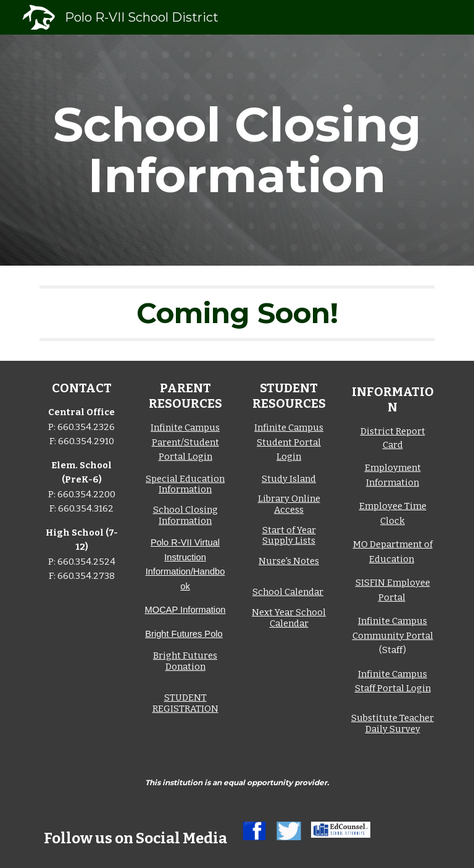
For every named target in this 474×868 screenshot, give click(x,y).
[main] (237, 150)
